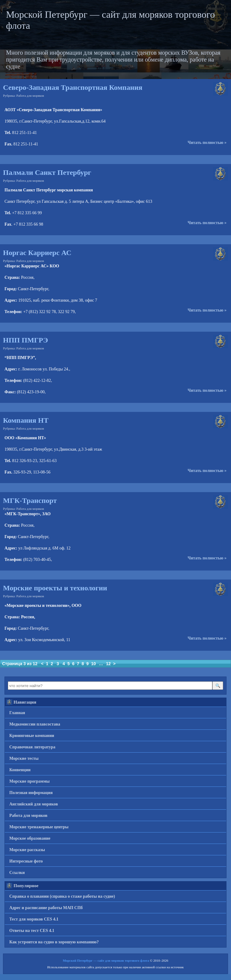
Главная (17, 713)
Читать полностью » (207, 143)
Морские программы (29, 781)
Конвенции (20, 770)
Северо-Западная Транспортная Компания (73, 87)
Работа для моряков (30, 96)
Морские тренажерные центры (39, 827)
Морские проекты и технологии (55, 588)
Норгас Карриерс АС (37, 253)
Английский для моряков (34, 804)
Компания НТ (26, 420)
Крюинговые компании (32, 736)
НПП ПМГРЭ (26, 340)
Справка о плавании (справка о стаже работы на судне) (62, 896)
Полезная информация (31, 793)
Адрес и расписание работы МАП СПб (46, 908)
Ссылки (17, 873)
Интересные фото (26, 861)
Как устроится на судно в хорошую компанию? (54, 942)
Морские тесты (24, 758)
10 (94, 664)
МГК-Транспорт (30, 501)
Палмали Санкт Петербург (47, 172)
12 (108, 664)
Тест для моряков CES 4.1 (34, 919)
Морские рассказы (27, 850)
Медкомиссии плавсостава (35, 724)
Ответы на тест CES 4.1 (32, 931)
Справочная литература (32, 747)
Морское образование (30, 838)
